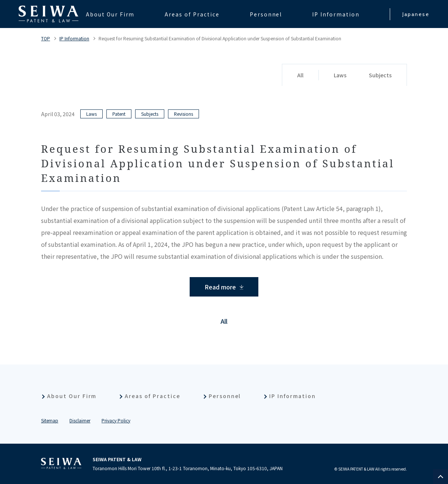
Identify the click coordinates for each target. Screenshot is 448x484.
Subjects (380, 75)
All (300, 75)
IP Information (74, 38)
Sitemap (50, 420)
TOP (46, 38)
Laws (340, 75)
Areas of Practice (152, 396)
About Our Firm (72, 396)
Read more (220, 287)
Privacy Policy (116, 420)
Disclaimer (80, 420)
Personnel (225, 396)
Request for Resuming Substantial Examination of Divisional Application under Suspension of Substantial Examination (220, 38)
